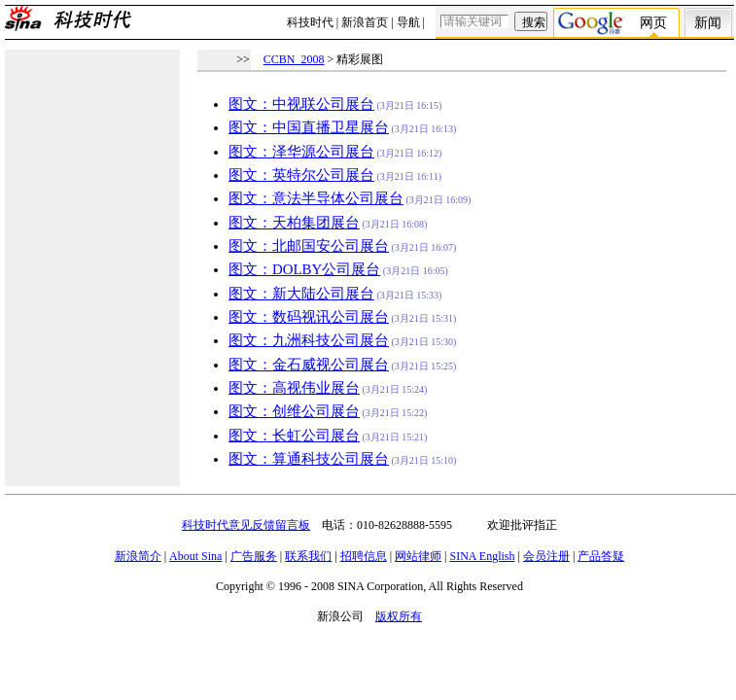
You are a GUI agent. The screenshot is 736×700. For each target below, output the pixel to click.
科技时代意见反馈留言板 (246, 525)
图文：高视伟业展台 (294, 388)
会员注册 (546, 556)
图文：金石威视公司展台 (309, 365)
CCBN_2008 (294, 59)
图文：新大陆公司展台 (301, 294)
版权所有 (399, 616)
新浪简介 (138, 556)
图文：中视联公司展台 (301, 104)
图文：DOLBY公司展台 (304, 269)
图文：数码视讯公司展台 (309, 317)
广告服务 (254, 556)
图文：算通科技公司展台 (309, 459)
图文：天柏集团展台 (294, 223)
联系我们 (308, 556)
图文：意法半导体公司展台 (316, 198)
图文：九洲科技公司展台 (309, 340)
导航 (408, 22)
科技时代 (310, 22)
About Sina (195, 556)
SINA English (482, 556)
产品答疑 (601, 556)
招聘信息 (364, 556)
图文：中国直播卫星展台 (309, 127)
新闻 (708, 23)
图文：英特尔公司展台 (301, 175)
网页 (653, 23)
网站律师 (418, 556)
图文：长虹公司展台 (294, 436)
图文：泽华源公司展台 (301, 152)
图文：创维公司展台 (294, 411)
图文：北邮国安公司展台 (309, 246)
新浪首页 (365, 22)
